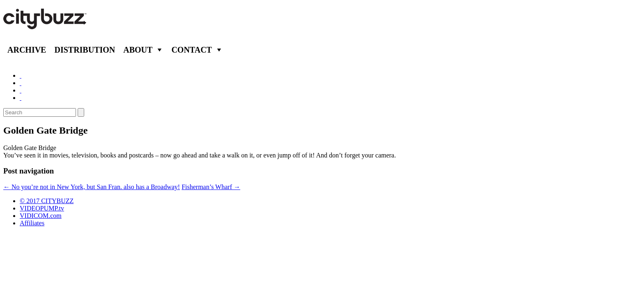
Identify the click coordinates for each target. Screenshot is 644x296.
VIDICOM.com (41, 216)
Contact (192, 50)
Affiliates (32, 223)
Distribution (85, 50)
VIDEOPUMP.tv (42, 208)
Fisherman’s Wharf (211, 187)
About (138, 50)
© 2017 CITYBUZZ (47, 201)
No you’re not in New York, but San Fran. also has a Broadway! (92, 187)
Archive (27, 50)
